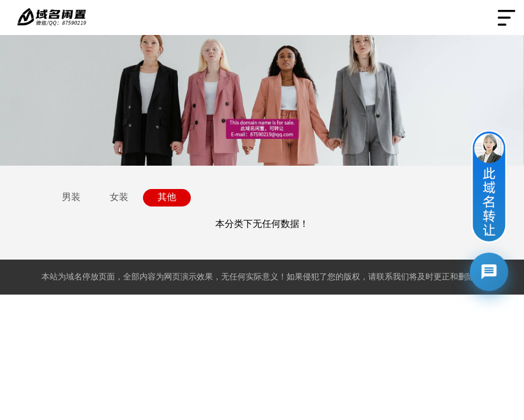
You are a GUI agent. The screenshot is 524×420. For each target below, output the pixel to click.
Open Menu (506, 17)
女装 (119, 197)
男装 (71, 197)
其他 (167, 197)
